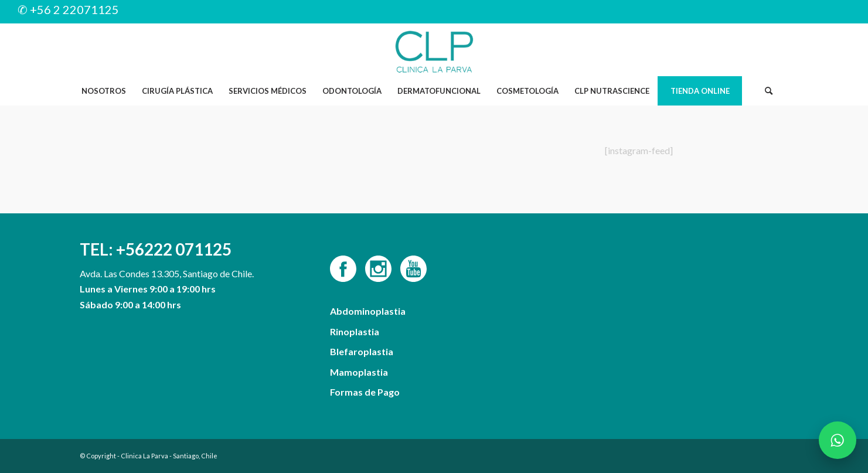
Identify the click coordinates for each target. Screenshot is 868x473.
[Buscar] (768, 91)
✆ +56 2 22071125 (68, 9)
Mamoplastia (359, 372)
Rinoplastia (355, 331)
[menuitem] (103, 91)
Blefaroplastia (362, 351)
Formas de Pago (365, 392)
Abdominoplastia (368, 311)
